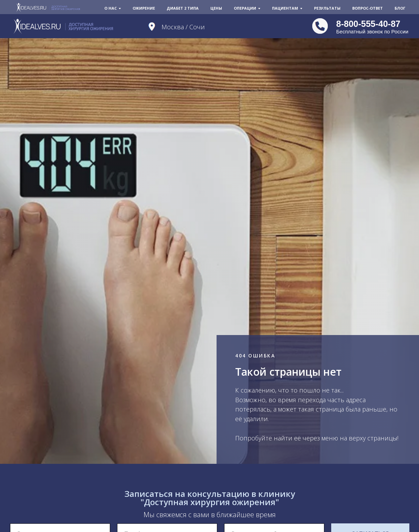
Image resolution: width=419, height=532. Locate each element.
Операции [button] (245, 8)
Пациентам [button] (285, 8)
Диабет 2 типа (183, 8)
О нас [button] (111, 8)
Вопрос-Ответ (368, 8)
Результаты (327, 8)
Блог (400, 8)
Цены (216, 8)
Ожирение (144, 8)
